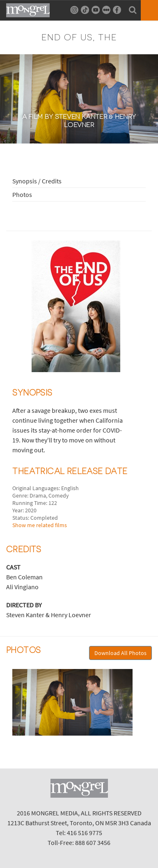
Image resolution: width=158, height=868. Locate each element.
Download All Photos (120, 653)
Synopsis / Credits (37, 181)
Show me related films (40, 525)
